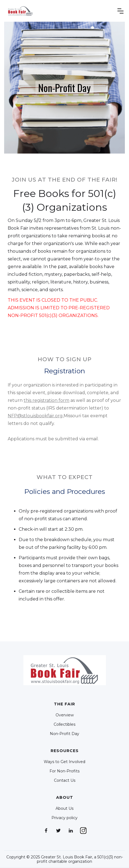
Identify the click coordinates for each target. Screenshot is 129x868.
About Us (64, 808)
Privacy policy (64, 818)
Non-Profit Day (64, 734)
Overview (65, 715)
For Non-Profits (64, 771)
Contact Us (65, 780)
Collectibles (64, 724)
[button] (120, 11)
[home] (20, 11)
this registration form (46, 400)
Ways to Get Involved (64, 762)
